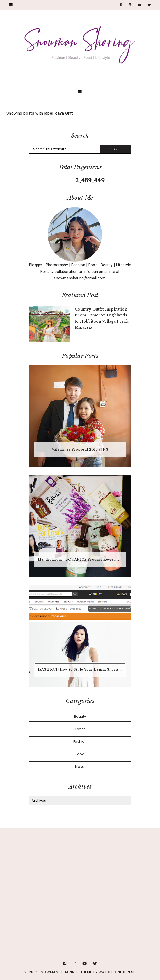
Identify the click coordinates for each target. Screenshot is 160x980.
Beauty (80, 716)
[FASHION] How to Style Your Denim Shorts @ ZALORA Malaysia (81, 670)
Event (80, 729)
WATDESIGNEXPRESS (117, 972)
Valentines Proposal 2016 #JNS (80, 449)
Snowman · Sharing (58, 972)
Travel (80, 767)
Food (80, 754)
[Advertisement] (80, 877)
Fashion (80, 742)
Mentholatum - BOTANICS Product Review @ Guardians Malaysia (81, 560)
